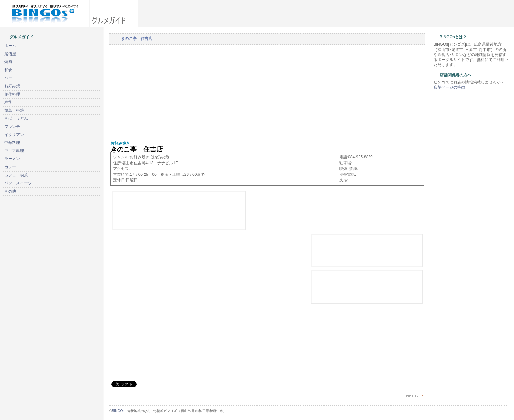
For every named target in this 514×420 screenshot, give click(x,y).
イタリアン (14, 135)
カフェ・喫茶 (16, 175)
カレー (10, 167)
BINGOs (118, 411)
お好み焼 (12, 86)
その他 (10, 191)
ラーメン (12, 159)
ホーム (10, 46)
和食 (8, 70)
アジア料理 (14, 151)
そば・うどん (16, 118)
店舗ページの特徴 (449, 87)
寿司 (8, 102)
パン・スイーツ (18, 183)
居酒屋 (10, 54)
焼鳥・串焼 (14, 110)
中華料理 (12, 143)
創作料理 (12, 94)
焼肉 (8, 62)
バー (8, 78)
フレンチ (12, 127)
